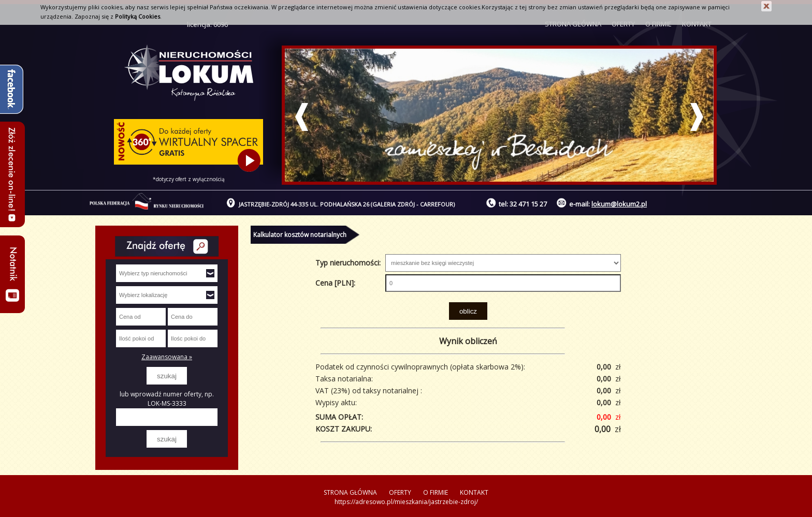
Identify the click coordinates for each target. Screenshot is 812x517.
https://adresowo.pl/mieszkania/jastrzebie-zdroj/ (406, 502)
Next (697, 117)
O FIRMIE (436, 492)
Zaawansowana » (167, 357)
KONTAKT (474, 492)
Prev (302, 117)
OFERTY (400, 492)
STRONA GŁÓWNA (350, 492)
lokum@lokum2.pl (619, 204)
